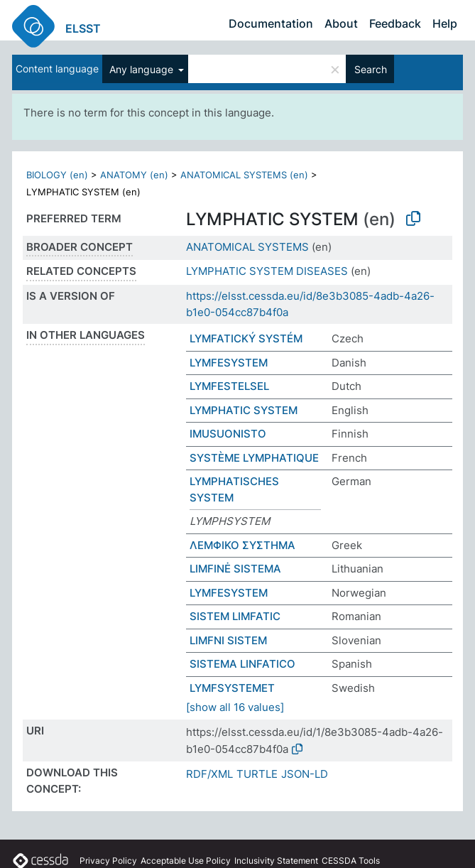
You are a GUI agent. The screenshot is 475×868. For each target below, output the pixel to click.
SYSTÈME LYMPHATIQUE (254, 458)
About (341, 23)
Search (371, 69)
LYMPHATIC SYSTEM (244, 410)
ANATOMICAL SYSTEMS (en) (244, 175)
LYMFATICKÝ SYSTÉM (246, 338)
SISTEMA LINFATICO (242, 664)
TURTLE (257, 774)
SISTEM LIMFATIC (235, 616)
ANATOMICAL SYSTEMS (247, 247)
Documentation (271, 23)
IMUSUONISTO (228, 434)
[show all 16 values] (235, 707)
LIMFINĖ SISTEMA (235, 569)
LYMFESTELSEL (229, 386)
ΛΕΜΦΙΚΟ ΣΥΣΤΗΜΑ (242, 545)
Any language (143, 69)
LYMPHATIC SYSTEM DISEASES (267, 271)
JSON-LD (305, 774)
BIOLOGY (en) (57, 175)
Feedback (395, 23)
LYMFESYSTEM (229, 363)
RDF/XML (209, 774)
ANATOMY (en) (134, 175)
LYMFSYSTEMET (232, 688)
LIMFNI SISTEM (228, 640)
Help (445, 23)
